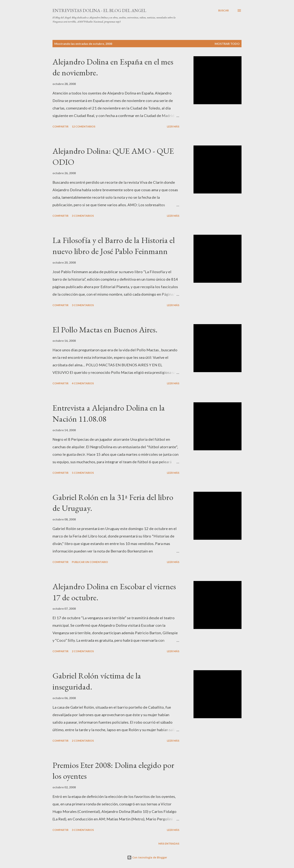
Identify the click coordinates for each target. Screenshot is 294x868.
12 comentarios (84, 126)
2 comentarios (83, 651)
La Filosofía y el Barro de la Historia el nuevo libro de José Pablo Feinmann (114, 246)
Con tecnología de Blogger (147, 857)
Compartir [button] (60, 126)
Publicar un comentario (90, 562)
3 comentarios (83, 216)
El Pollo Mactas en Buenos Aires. (105, 329)
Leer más (173, 126)
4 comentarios (83, 383)
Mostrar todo (227, 44)
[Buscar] (223, 10)
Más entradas (169, 844)
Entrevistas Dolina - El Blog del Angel (99, 10)
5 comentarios (83, 473)
